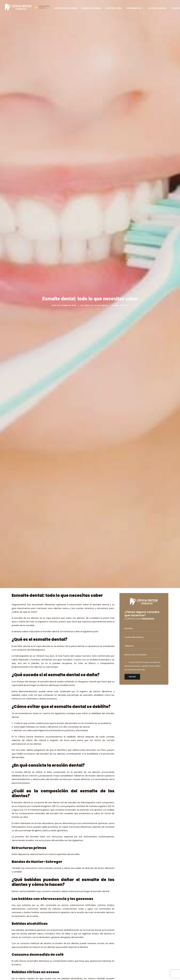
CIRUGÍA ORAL (100, 889)
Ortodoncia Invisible (65, 8)
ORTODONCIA (99, 878)
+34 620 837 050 (141, 887)
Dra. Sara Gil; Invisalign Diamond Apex (68, 884)
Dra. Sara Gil (122, 46)
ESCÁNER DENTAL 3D (102, 926)
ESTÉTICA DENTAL (101, 885)
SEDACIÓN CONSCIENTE (104, 918)
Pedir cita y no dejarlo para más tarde (49, 786)
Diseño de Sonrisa (91, 8)
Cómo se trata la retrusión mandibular (70, 922)
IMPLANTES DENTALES (103, 893)
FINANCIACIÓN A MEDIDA (104, 929)
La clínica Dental (157, 8)
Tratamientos (135, 8)
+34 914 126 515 (140, 884)
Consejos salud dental (95, 46)
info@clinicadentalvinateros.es (145, 894)
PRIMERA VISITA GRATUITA (69, 950)
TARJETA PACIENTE (65, 957)
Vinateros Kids (113, 8)
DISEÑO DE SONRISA (102, 915)
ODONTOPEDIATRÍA (102, 882)
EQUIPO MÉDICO (64, 954)
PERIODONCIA (99, 896)
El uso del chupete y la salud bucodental (70, 903)
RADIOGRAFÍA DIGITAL (103, 922)
